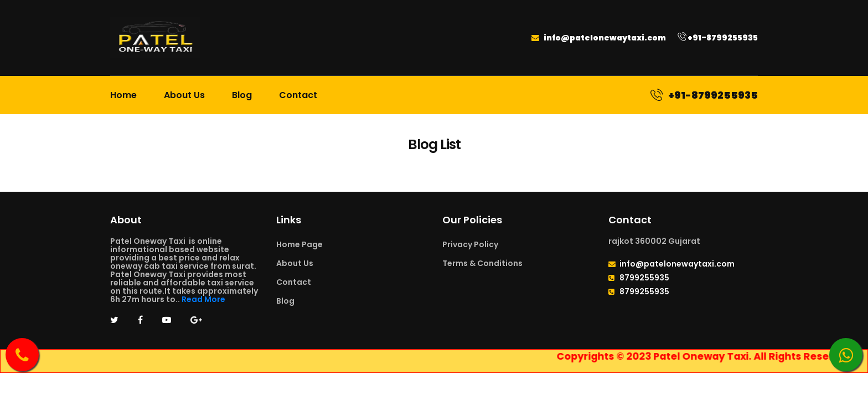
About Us (184, 95)
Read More (203, 299)
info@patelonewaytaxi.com (599, 38)
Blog (242, 95)
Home (123, 95)
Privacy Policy (470, 244)
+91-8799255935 (718, 38)
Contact (298, 95)
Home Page (299, 244)
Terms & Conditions (482, 263)
